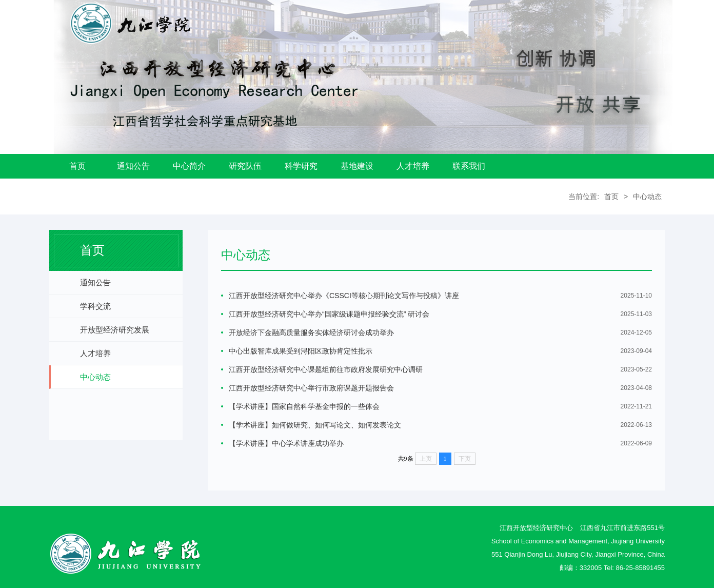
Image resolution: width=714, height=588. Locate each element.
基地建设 (357, 166)
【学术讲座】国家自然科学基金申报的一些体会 (304, 406)
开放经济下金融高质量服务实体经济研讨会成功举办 (311, 332)
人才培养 (413, 166)
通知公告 (133, 166)
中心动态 (647, 197)
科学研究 (301, 166)
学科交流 (95, 306)
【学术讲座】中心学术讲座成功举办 (286, 443)
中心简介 (189, 166)
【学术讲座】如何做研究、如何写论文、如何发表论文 (315, 425)
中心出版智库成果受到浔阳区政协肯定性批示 (301, 351)
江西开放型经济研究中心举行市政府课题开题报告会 (311, 388)
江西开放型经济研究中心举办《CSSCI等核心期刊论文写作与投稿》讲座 (344, 296)
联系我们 (469, 166)
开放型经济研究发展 (115, 330)
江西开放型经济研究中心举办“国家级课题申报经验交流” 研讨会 (329, 314)
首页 (77, 166)
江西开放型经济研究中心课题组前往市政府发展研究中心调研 (326, 369)
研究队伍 (245, 166)
